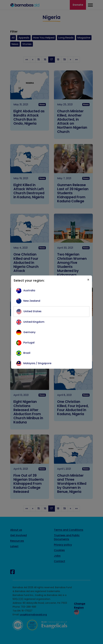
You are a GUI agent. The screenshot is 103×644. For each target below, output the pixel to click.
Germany (29, 332)
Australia (29, 290)
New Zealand (32, 301)
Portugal (29, 343)
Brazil (27, 353)
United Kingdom (34, 322)
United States (32, 311)
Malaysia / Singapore (37, 363)
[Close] (88, 280)
